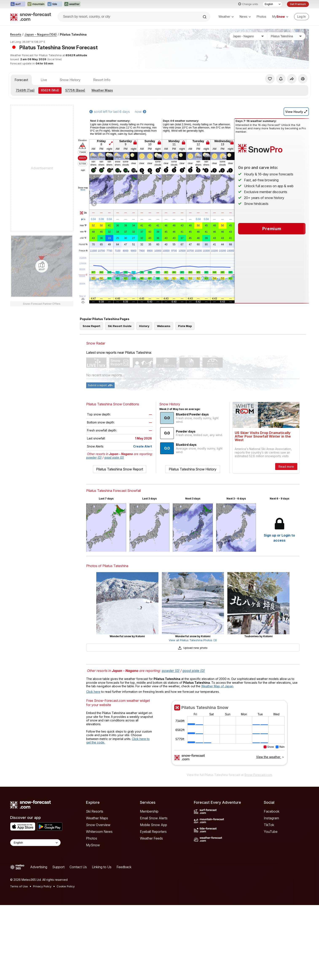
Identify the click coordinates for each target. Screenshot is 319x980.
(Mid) (50, 90)
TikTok (269, 825)
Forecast (21, 80)
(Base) (75, 90)
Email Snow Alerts (154, 818)
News (245, 17)
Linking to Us (102, 867)
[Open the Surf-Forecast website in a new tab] (18, 4)
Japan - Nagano (41, 34)
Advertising (39, 867)
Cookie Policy (66, 886)
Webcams (164, 326)
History (144, 326)
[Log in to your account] (302, 17)
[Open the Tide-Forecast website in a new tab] (55, 4)
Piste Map (185, 326)
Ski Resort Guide (120, 326)
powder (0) (94, 457)
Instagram (271, 818)
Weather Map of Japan (217, 686)
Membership (149, 811)
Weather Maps (102, 90)
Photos (261, 17)
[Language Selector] (272, 4)
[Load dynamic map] (42, 266)
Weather (226, 17)
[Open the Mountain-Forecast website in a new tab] (36, 4)
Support (58, 867)
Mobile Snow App (153, 825)
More (83, 190)
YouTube (271, 832)
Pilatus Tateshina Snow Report (120, 469)
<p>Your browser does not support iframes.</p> (229, 735)
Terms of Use (19, 886)
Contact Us (78, 867)
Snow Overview (98, 825)
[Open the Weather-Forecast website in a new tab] (72, 4)
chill (83, 238)
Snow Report (91, 326)
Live (44, 80)
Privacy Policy (42, 886)
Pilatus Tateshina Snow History (193, 469)
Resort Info (102, 80)
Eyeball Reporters (153, 832)
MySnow (93, 845)
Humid (83, 244)
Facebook (272, 811)
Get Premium (298, 4)
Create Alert (143, 446)
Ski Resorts (95, 811)
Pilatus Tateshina (73, 34)
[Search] (205, 17)
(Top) (25, 90)
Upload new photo (193, 648)
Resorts (16, 34)
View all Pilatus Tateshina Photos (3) (193, 640)
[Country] (248, 36)
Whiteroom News (99, 832)
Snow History (70, 80)
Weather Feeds (151, 838)
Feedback (124, 867)
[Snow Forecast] (31, 17)
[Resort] (286, 36)
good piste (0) (114, 457)
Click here (93, 692)
